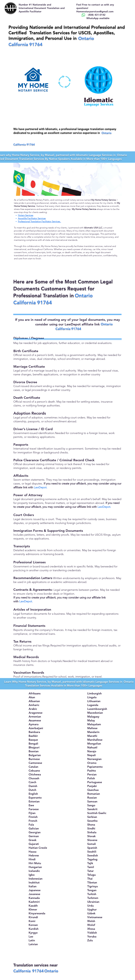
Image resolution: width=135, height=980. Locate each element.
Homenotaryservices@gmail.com (95, 12)
